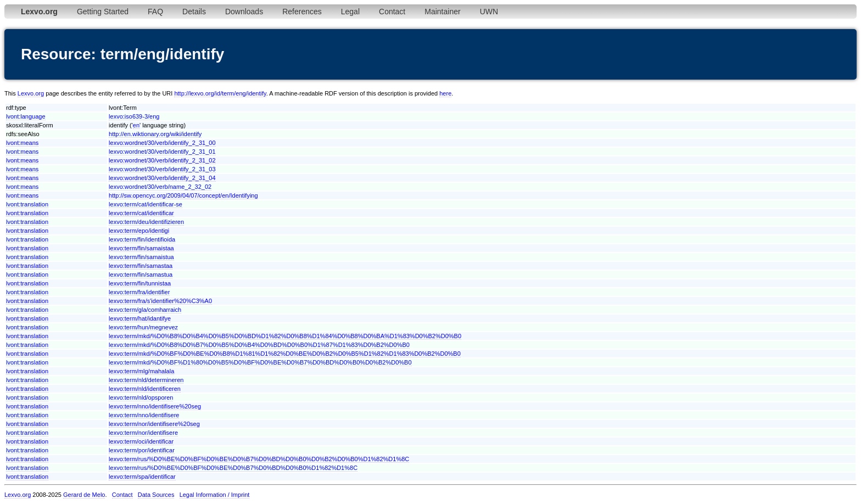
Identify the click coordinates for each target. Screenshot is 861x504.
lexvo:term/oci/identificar (141, 441)
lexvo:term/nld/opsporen (141, 397)
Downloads (244, 12)
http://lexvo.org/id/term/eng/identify (220, 93)
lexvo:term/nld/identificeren (145, 389)
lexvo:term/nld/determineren (146, 380)
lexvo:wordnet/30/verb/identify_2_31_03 (162, 169)
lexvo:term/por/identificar (142, 450)
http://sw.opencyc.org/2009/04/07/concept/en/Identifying (183, 195)
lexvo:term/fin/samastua (141, 275)
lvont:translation (27, 204)
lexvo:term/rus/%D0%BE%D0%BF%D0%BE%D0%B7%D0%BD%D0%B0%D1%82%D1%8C (233, 468)
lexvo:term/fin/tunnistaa (140, 283)
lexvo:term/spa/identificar (142, 477)
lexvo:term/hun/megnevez (143, 327)
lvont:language (26, 116)
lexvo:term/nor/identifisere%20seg (154, 424)
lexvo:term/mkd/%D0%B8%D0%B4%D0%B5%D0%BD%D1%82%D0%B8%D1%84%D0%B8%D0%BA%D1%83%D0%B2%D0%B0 (285, 336)
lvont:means (22, 143)
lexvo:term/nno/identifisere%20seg (155, 406)
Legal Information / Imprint (215, 495)
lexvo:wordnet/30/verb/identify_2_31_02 (162, 160)
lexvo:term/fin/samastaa (141, 266)
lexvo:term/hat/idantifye (140, 318)
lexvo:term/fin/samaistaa (141, 248)
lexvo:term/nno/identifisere (144, 415)
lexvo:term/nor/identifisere (143, 433)
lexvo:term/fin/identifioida (142, 239)
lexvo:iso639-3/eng (134, 116)
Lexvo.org (31, 93)
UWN (489, 12)
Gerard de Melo (84, 495)
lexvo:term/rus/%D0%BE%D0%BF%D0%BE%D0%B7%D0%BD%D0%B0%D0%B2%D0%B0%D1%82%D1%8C (259, 459)
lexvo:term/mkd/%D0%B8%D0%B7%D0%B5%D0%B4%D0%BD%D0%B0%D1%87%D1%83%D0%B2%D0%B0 (259, 345)
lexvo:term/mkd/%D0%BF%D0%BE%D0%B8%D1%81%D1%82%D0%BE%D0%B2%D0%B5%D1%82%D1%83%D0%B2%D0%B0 (285, 354)
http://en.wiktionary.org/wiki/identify (155, 134)
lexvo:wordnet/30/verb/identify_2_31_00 (162, 143)
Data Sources (156, 495)
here (445, 93)
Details (194, 12)
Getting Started (103, 12)
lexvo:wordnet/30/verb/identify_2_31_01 (162, 152)
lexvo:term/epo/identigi (139, 231)
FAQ (155, 12)
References (302, 12)
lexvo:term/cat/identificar (141, 213)
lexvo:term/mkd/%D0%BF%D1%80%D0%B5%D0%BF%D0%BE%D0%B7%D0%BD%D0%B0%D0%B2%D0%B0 (260, 362)
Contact (392, 12)
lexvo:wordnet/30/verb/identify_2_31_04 (162, 178)
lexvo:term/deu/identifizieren (146, 222)
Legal (350, 12)
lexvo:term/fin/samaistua (141, 257)
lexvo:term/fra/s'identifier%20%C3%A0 (160, 301)
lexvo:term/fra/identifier (139, 292)
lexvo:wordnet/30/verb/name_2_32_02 (160, 187)
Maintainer (442, 12)
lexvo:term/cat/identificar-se (146, 204)
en (136, 125)
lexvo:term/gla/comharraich (145, 310)
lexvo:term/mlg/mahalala (141, 371)
